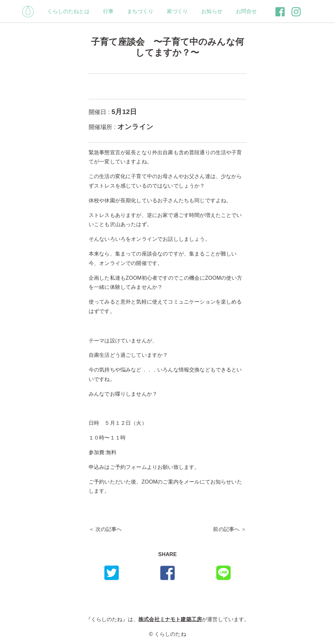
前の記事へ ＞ (230, 529)
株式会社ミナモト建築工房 (170, 619)
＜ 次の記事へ (105, 529)
